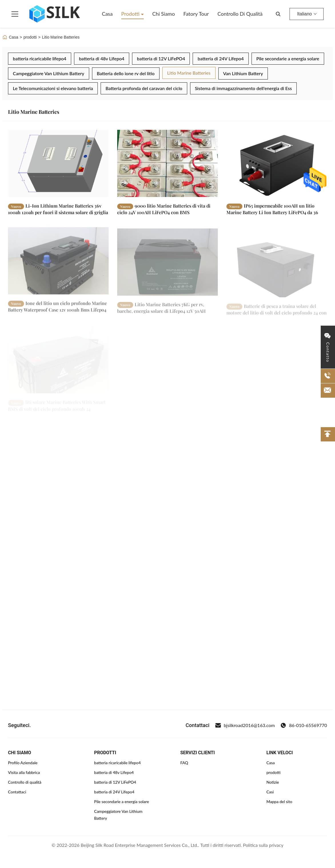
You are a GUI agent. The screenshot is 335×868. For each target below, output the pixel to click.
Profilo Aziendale (23, 763)
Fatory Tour (196, 14)
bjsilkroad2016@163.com (245, 725)
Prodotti (131, 14)
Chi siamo (164, 14)
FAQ (184, 763)
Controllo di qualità (240, 14)
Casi (270, 792)
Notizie (273, 782)
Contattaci (17, 792)
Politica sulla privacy (263, 845)
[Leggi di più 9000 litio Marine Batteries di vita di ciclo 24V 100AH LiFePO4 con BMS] (167, 163)
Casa (107, 14)
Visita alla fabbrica (24, 772)
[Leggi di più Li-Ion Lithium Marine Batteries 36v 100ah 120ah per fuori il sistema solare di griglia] (58, 163)
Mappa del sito (279, 802)
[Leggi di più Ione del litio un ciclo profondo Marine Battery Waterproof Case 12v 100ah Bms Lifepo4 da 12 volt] (58, 266)
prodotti (30, 37)
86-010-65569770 (304, 725)
